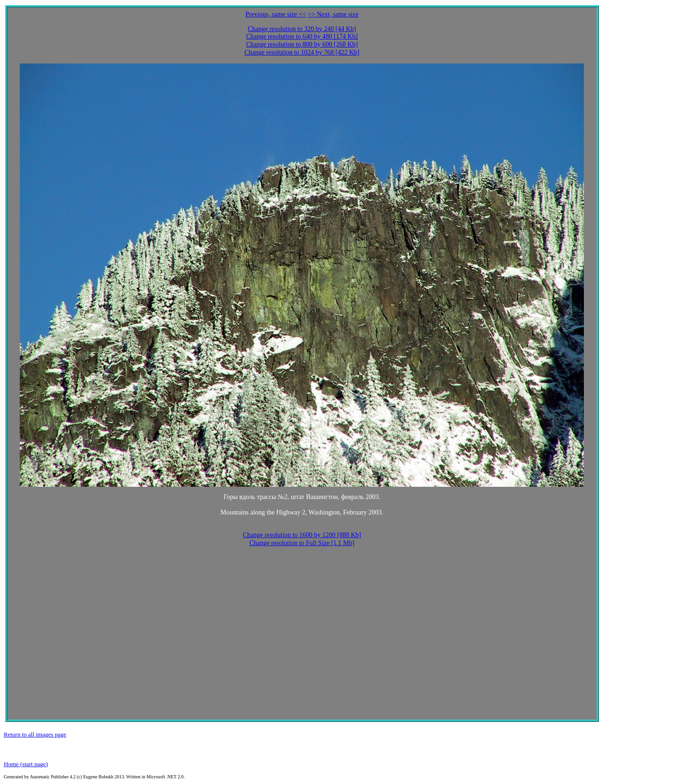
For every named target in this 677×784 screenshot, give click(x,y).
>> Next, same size (333, 14)
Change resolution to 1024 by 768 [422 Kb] (302, 52)
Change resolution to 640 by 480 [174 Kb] (302, 36)
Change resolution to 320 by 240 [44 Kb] (302, 29)
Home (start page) (26, 764)
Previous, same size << (276, 14)
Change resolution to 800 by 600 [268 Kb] (302, 44)
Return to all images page (35, 734)
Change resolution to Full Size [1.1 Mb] (302, 543)
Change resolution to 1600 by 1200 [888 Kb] (302, 535)
